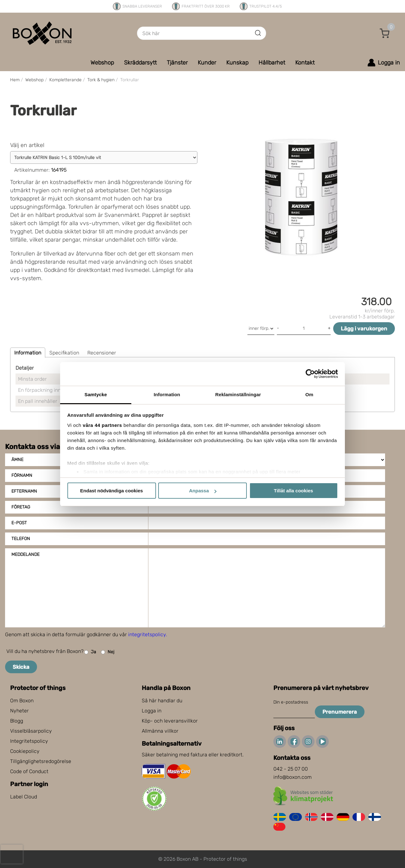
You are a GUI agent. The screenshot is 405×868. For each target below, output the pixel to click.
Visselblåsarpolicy (31, 731)
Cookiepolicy (25, 751)
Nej (108, 652)
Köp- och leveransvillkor (170, 721)
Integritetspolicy (29, 741)
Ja (90, 652)
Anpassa (203, 491)
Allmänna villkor (160, 731)
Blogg (17, 721)
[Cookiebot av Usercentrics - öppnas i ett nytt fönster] (310, 374)
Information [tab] (167, 394)
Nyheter (19, 711)
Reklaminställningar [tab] (238, 394)
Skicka (21, 667)
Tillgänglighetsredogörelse (41, 761)
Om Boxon (22, 701)
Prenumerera (340, 712)
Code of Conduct (29, 771)
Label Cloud (24, 797)
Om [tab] (309, 394)
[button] (385, 33)
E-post (19, 523)
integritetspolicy (147, 634)
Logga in (152, 711)
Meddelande (25, 554)
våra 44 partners (103, 425)
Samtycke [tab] (96, 394)
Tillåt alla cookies (294, 491)
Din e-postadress (291, 702)
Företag (21, 507)
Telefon (21, 539)
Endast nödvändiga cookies (111, 491)
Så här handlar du (162, 701)
